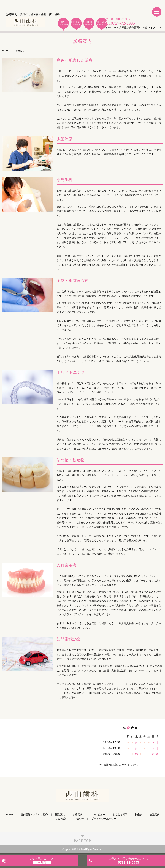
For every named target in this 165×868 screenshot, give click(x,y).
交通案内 (155, 815)
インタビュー (98, 815)
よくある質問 (120, 815)
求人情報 (61, 819)
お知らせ (79, 819)
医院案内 (60, 815)
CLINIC (89, 23)
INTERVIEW (102, 23)
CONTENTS (76, 23)
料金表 (139, 815)
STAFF (63, 23)
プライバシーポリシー (104, 819)
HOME (5, 51)
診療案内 (78, 815)
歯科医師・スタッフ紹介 (34, 815)
